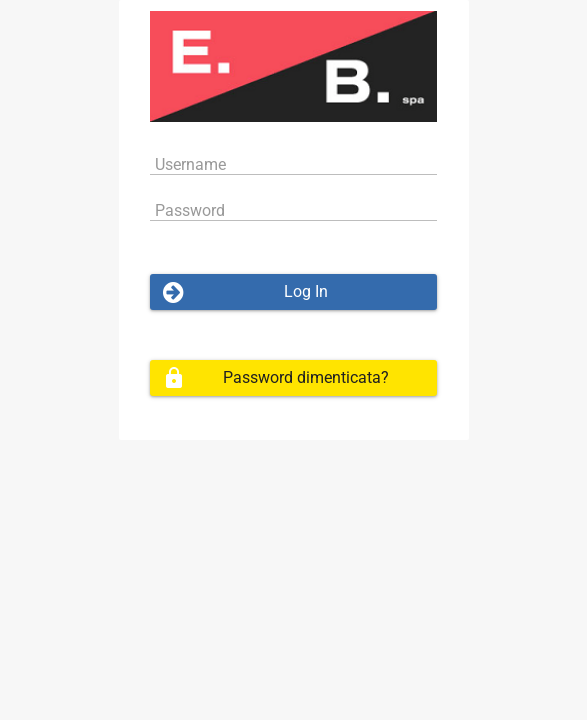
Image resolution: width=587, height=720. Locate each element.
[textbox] (294, 163)
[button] (294, 292)
